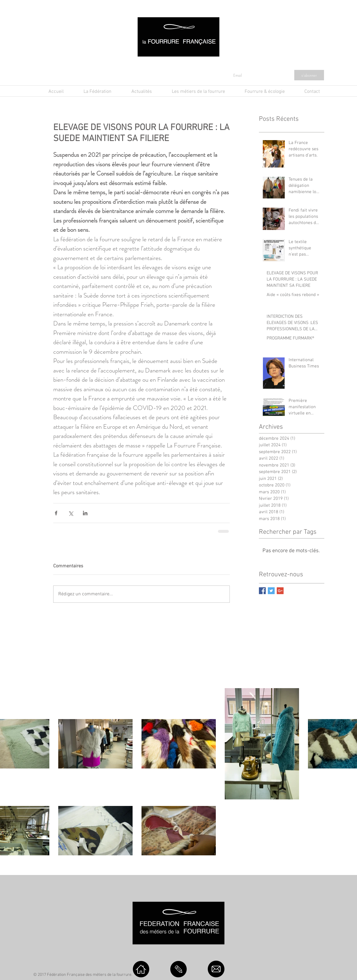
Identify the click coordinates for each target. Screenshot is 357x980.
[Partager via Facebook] (56, 513)
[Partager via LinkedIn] (85, 513)
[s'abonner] (309, 75)
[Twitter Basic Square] (271, 591)
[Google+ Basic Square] (280, 591)
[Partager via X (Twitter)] (71, 513)
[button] (136, 92)
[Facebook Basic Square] (262, 591)
